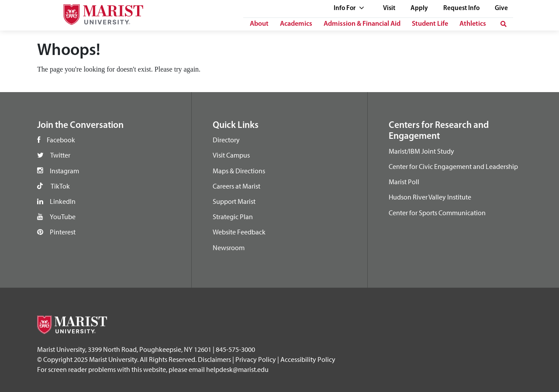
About (259, 24)
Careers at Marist (236, 186)
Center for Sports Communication (437, 213)
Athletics (473, 24)
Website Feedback (239, 232)
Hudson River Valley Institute (430, 197)
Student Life (430, 24)
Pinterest (63, 232)
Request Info (461, 9)
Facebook (61, 140)
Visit (389, 9)
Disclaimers (214, 359)
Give (501, 9)
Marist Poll (404, 182)
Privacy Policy (256, 359)
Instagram (64, 171)
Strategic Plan (233, 217)
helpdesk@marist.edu (237, 369)
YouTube (63, 217)
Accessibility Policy (308, 359)
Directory (226, 140)
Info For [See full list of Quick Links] (349, 9)
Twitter (60, 155)
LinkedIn (63, 201)
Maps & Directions (239, 171)
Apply (419, 9)
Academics (296, 24)
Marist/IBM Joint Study (421, 151)
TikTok (60, 186)
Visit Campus (231, 155)
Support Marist (234, 201)
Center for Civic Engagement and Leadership (453, 166)
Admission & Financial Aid (362, 24)
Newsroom (229, 248)
